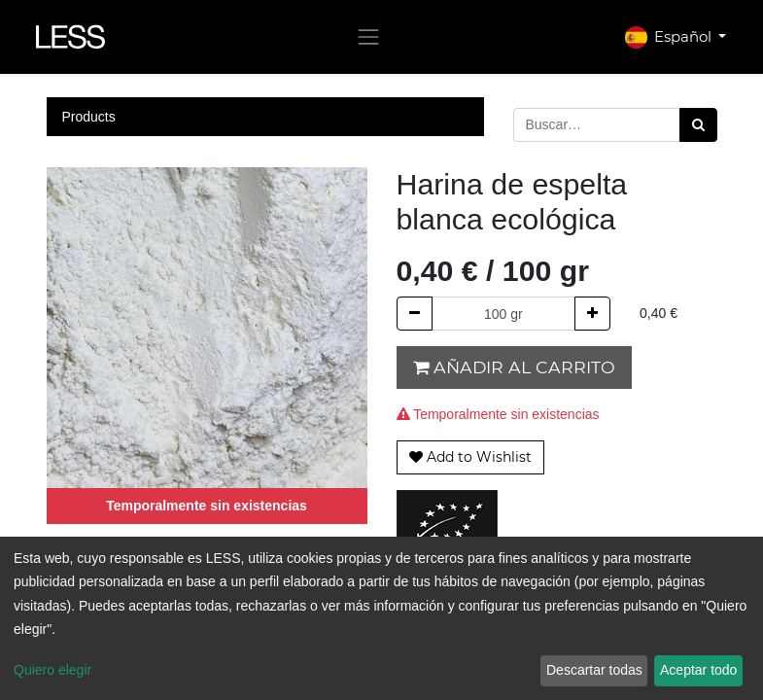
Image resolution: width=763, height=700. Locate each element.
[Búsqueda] (698, 125)
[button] (470, 457)
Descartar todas (594, 670)
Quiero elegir (52, 670)
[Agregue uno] (592, 314)
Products (89, 117)
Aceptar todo (698, 670)
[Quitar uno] (415, 314)
